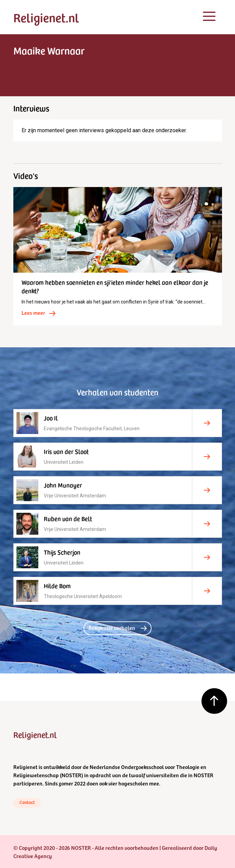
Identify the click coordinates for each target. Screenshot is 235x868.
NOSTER (71, 775)
